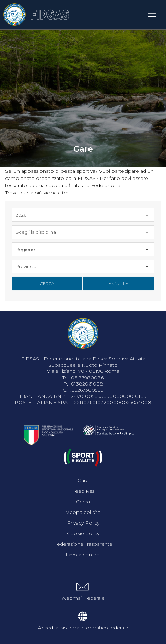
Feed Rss (83, 491)
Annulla (118, 283)
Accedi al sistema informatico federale (83, 628)
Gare (83, 480)
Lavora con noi (83, 555)
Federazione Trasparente (83, 544)
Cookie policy (83, 533)
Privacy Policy (83, 523)
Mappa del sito (83, 512)
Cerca (47, 283)
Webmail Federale (83, 598)
